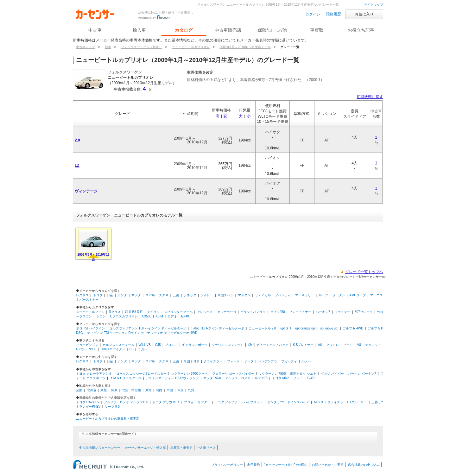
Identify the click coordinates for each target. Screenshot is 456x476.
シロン (101, 316)
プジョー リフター (197, 402)
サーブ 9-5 (112, 407)
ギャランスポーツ (195, 345)
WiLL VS (145, 345)
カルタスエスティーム (118, 345)
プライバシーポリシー (227, 465)
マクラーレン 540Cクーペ (190, 374)
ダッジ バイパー (332, 374)
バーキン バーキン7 (362, 374)
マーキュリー (305, 295)
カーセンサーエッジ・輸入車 (145, 448)
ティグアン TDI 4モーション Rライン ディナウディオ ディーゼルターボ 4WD (142, 333)
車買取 (317, 30)
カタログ (184, 30)
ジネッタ (190, 295)
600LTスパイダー (113, 349)
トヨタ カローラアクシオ (94, 374)
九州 (191, 390)
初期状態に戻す (370, 97)
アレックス (205, 312)
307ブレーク (364, 312)
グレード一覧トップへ (364, 272)
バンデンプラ (268, 361)
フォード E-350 (304, 378)
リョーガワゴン (87, 345)
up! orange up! (305, 328)
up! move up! (329, 328)
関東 (114, 390)
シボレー (207, 295)
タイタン (153, 312)
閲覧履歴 (333, 14)
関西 (159, 390)
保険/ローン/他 (272, 30)
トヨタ (98, 295)
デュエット (373, 345)
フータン (339, 295)
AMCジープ (358, 295)
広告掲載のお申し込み (364, 465)
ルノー (306, 361)
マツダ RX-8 (212, 378)
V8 (359, 345)
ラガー (142, 349)
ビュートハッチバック (273, 345)
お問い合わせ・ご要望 (328, 465)
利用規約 (254, 465)
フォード (233, 361)
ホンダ (122, 295)
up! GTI (285, 328)
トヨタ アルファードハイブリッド (239, 402)
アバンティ (283, 295)
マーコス (377, 295)
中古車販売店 (228, 30)
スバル (150, 295)
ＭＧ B (318, 402)
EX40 (185, 316)
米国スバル (225, 295)
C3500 (146, 316)
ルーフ (323, 295)
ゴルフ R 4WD (353, 328)
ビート (348, 345)
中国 (170, 390)
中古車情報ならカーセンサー (100, 448)
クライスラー (213, 361)
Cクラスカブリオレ (124, 316)
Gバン (80, 349)
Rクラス (115, 312)
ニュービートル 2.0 (262, 328)
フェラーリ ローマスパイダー (233, 374)
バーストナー (89, 300)
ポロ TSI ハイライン (90, 328)
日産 (110, 295)
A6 (320, 345)
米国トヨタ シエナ (303, 374)
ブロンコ (171, 345)
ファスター (342, 312)
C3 (132, 349)
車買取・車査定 (181, 448)
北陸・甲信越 (131, 390)
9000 (93, 349)
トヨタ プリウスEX (166, 402)
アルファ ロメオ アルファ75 (246, 378)
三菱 (176, 295)
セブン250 (278, 312)
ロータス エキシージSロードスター (141, 374)
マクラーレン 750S (272, 374)
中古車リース (206, 448)
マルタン (244, 295)
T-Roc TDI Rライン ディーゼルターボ (218, 328)
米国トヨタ (192, 361)
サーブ (249, 361)
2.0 (77, 140)
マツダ (136, 295)
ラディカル (263, 295)
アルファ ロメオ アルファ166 (126, 402)
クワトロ (332, 345)
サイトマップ (374, 5)
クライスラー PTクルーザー (347, 402)
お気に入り (364, 14)
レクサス (82, 295)
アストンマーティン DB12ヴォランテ (172, 378)
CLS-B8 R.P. (134, 312)
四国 (180, 390)
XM (250, 345)
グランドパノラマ (253, 312)
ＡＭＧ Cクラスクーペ (126, 378)
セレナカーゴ (227, 312)
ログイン (313, 14)
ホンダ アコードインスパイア (288, 402)
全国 (79, 390)
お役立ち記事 (361, 30)
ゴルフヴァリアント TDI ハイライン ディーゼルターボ (148, 328)
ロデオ (172, 316)
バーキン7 (323, 312)
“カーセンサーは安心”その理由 (286, 465)
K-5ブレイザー (303, 345)
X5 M (159, 316)
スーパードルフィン (90, 312)
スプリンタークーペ (178, 312)
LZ (77, 166)
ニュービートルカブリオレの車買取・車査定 (108, 419)
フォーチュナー (300, 312)
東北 (104, 390)
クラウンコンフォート (228, 345)
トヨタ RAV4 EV (88, 402)
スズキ (164, 295)
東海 (149, 390)
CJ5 (158, 345)
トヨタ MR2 (281, 378)
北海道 (92, 390)
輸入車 (139, 30)
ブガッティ (289, 361)
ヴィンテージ (86, 191)
